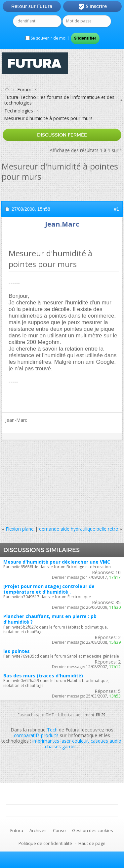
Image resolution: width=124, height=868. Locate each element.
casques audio (106, 741)
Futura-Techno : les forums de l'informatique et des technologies (59, 100)
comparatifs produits (36, 735)
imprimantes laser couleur (60, 741)
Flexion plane (20, 529)
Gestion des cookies (93, 830)
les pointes (17, 651)
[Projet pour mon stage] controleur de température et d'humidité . (49, 589)
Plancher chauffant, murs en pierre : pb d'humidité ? (50, 619)
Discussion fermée (62, 135)
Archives (38, 830)
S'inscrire (92, 7)
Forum (24, 90)
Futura (17, 830)
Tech (52, 730)
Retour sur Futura (32, 6)
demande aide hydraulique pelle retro (79, 529)
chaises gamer (61, 746)
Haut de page (92, 843)
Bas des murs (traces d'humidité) (43, 676)
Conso (59, 830)
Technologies (19, 111)
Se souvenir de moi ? (47, 38)
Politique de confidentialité (45, 843)
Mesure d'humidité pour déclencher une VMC (57, 562)
